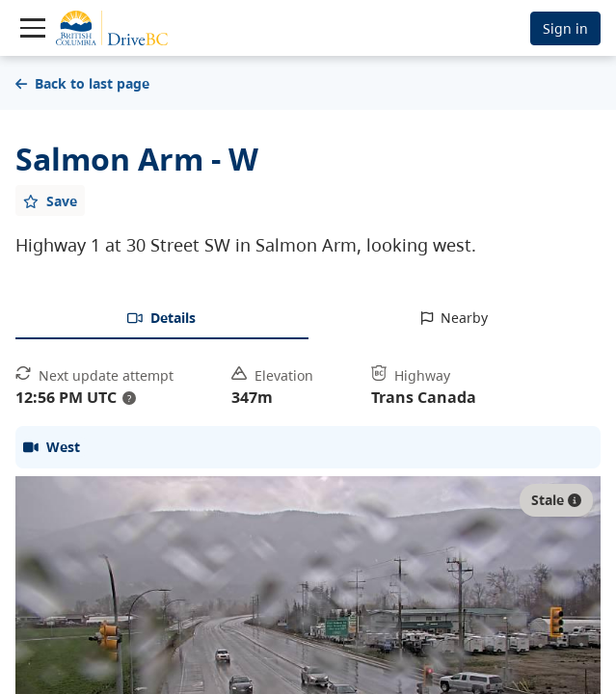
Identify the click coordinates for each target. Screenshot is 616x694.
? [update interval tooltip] (129, 398)
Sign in (565, 28)
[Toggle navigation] (33, 28)
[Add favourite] (50, 200)
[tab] (162, 319)
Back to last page (82, 83)
